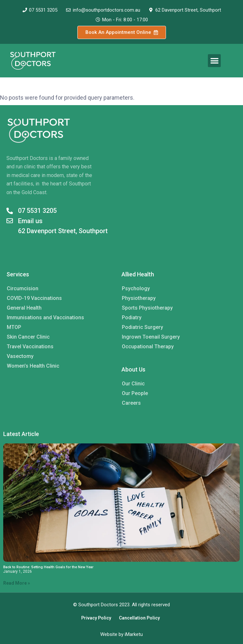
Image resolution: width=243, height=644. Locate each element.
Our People (135, 393)
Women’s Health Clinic (33, 366)
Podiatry (132, 317)
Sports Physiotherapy (147, 308)
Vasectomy (20, 356)
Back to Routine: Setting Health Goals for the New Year (48, 567)
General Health (24, 308)
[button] (214, 61)
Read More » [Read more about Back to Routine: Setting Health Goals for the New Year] (17, 583)
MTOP (14, 327)
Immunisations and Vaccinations (45, 317)
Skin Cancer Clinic (28, 337)
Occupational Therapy (148, 347)
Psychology (136, 288)
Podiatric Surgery (142, 327)
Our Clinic (133, 384)
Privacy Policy (96, 618)
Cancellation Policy (139, 618)
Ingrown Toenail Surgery (151, 337)
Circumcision (23, 288)
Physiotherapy (139, 298)
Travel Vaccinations (30, 347)
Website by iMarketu (121, 634)
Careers (131, 403)
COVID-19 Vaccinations (34, 298)
